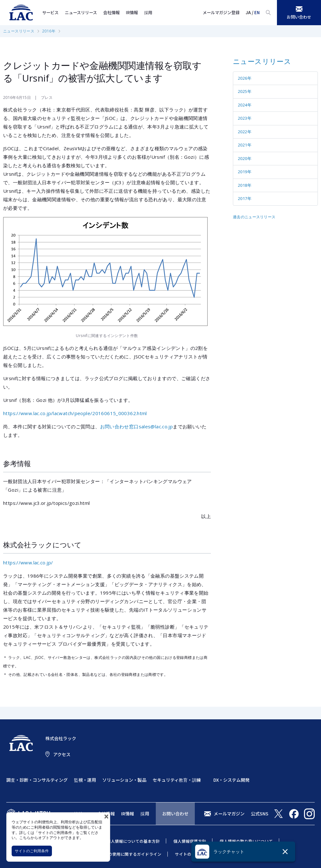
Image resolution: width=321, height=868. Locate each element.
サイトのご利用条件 (32, 851)
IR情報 (132, 12)
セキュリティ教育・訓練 (177, 780)
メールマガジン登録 (221, 12)
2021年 (245, 145)
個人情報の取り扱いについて (246, 841)
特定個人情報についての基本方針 (129, 841)
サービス (50, 12)
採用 (148, 12)
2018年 (245, 185)
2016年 (49, 31)
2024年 (245, 105)
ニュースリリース (81, 12)
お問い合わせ (175, 814)
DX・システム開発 (231, 780)
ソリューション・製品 (124, 780)
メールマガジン (229, 814)
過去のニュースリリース (254, 217)
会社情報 (111, 12)
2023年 (245, 118)
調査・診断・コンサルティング (37, 780)
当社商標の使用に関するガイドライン (127, 854)
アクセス (62, 754)
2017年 (245, 198)
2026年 (245, 78)
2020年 (245, 158)
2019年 (245, 172)
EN (257, 12)
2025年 (245, 91)
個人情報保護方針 (190, 841)
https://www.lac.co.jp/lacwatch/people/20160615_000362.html (75, 413)
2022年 (245, 132)
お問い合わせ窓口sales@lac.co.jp (137, 426)
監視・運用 (85, 780)
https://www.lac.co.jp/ (28, 562)
